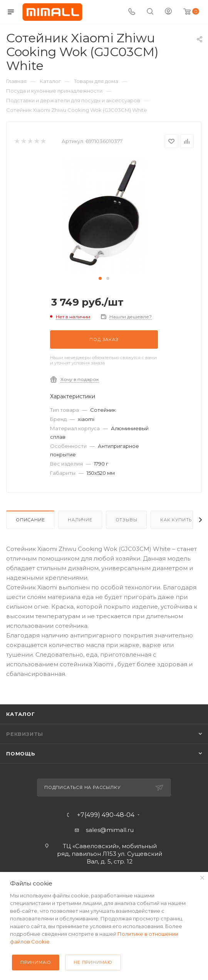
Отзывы (127, 520)
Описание (30, 520)
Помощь (21, 754)
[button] (100, 278)
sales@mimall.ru (110, 830)
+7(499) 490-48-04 (106, 815)
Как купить (176, 520)
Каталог (21, 714)
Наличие (80, 520)
